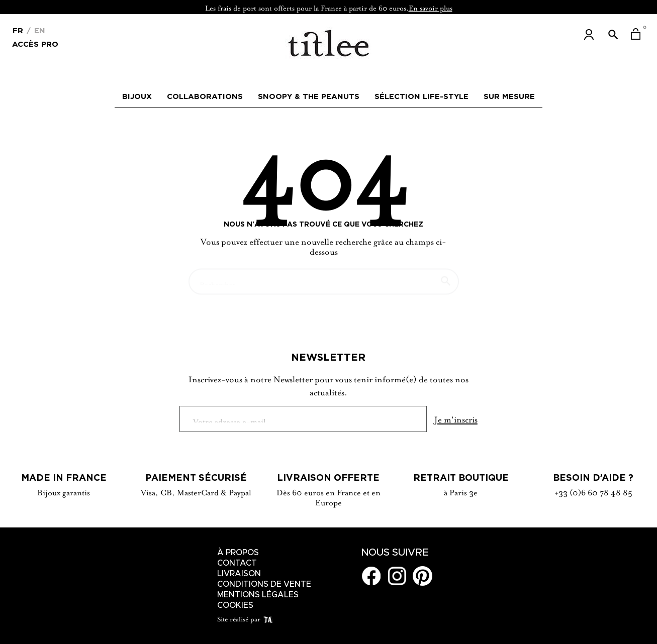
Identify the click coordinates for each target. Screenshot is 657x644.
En (38, 30)
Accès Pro (35, 43)
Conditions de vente (264, 584)
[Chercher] (324, 277)
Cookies (235, 605)
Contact (237, 563)
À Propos (238, 553)
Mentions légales (258, 595)
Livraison (239, 574)
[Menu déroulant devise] (18, 30)
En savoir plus (431, 7)
